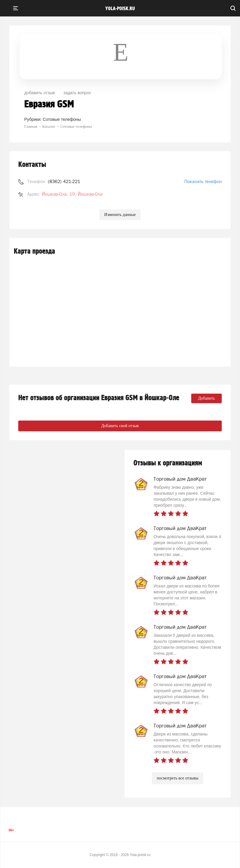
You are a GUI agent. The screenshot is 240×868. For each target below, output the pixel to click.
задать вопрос (77, 93)
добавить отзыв (40, 93)
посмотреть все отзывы (178, 778)
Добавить (207, 398)
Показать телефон (203, 181)
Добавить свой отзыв (120, 426)
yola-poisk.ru (120, 9)
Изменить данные (120, 215)
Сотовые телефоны (62, 119)
